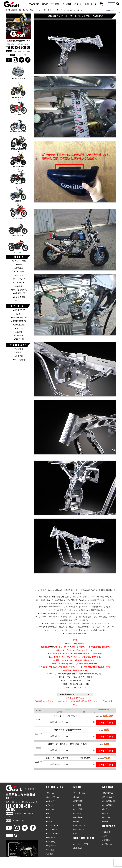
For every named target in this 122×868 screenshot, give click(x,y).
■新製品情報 (78, 802)
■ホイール (50, 810)
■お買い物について (19, 290)
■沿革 (19, 352)
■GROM (19, 314)
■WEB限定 (50, 850)
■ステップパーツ (52, 802)
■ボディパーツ (51, 838)
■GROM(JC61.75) (19, 321)
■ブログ (19, 301)
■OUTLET (50, 854)
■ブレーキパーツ (52, 806)
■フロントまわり (52, 826)
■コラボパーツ (51, 846)
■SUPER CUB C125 (19, 318)
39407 (70, 647)
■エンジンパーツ (52, 834)
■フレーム (50, 794)
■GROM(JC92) (19, 325)
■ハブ (48, 814)
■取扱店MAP (19, 283)
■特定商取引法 (19, 293)
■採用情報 (19, 356)
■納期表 (19, 286)
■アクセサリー (51, 842)
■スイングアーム (52, 798)
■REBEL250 (19, 339)
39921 (52, 647)
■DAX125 (19, 328)
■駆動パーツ (51, 818)
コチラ (28, 44)
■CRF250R (19, 336)
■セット (49, 822)
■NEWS (19, 264)
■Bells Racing (78, 849)
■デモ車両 (19, 268)
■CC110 (19, 332)
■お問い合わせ (19, 279)
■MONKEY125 (19, 310)
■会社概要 (19, 349)
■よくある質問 (19, 297)
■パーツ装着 (19, 272)
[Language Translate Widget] (112, 13)
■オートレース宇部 (81, 845)
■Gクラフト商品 (19, 261)
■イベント (19, 275)
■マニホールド (51, 830)
